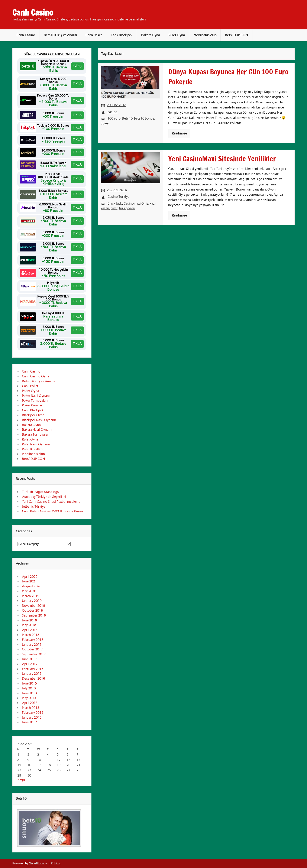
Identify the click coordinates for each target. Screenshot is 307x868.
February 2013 (33, 713)
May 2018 (29, 625)
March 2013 (31, 708)
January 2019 (32, 601)
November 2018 (33, 606)
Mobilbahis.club (205, 35)
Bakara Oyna (151, 35)
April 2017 (30, 664)
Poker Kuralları (33, 405)
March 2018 (31, 635)
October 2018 (32, 611)
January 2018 (32, 645)
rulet (114, 208)
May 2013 (29, 698)
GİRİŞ (77, 66)
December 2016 (33, 679)
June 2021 (29, 581)
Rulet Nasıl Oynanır (36, 444)
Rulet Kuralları (32, 449)
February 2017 (33, 669)
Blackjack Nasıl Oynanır (39, 420)
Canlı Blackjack (122, 35)
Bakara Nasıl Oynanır (37, 430)
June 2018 (29, 620)
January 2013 (32, 718)
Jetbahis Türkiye (34, 507)
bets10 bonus (144, 118)
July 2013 (29, 688)
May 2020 (29, 591)
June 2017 (29, 659)
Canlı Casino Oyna (36, 376)
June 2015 (29, 683)
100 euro (114, 118)
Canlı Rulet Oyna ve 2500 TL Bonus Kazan (52, 511)
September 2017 (34, 654)
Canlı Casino (33, 13)
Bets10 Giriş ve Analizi (60, 35)
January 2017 (32, 674)
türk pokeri (127, 208)
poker (105, 123)
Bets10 (127, 118)
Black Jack (115, 204)
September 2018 (34, 615)
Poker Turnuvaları (35, 401)
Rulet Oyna (177, 35)
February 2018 (33, 640)
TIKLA (77, 84)
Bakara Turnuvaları (36, 435)
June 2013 (29, 693)
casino (112, 112)
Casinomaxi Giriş (136, 204)
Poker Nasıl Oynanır (36, 396)
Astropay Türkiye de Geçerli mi (44, 497)
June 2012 (29, 722)
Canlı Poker (94, 35)
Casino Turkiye (118, 197)
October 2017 (32, 649)
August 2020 (32, 586)
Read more (179, 133)
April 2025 (30, 577)
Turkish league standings (40, 492)
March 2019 (31, 596)
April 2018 (30, 630)
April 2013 (30, 703)
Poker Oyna (30, 391)
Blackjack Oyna (33, 415)
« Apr (21, 780)
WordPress (37, 863)
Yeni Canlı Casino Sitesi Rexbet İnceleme (51, 502)
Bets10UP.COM (236, 35)
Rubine (56, 863)
